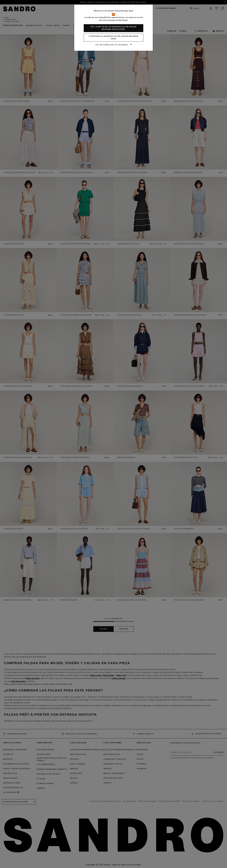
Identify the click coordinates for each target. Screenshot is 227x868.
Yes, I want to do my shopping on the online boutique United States (113, 28)
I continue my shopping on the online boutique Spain (114, 38)
